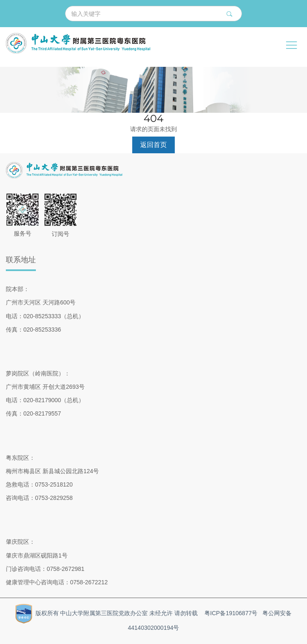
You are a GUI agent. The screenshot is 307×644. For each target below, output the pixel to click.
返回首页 (153, 145)
